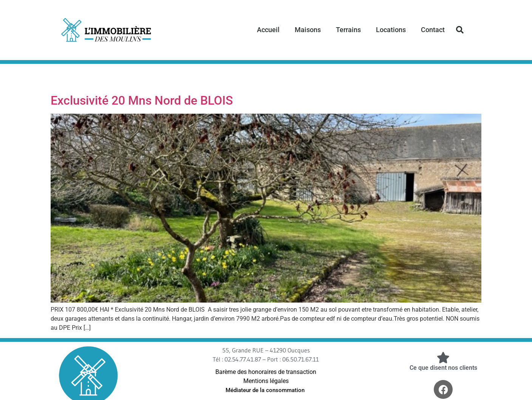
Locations (391, 30)
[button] (460, 30)
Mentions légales (266, 381)
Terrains (348, 30)
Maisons (308, 30)
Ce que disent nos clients (443, 368)
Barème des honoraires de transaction (266, 372)
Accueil (268, 30)
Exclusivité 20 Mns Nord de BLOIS (142, 100)
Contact (433, 30)
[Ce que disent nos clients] (443, 358)
